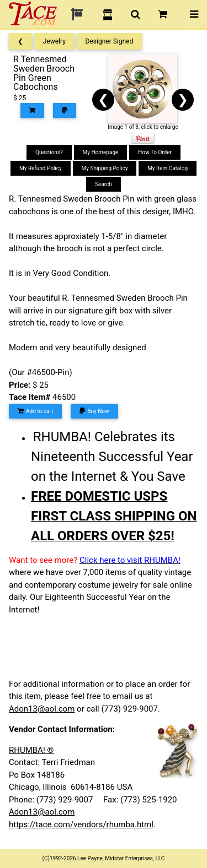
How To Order (155, 152)
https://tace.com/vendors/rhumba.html (81, 824)
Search (104, 184)
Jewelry (54, 41)
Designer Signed (110, 41)
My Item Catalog (168, 168)
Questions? (49, 152)
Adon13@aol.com (42, 709)
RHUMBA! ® (31, 750)
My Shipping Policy (105, 168)
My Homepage (101, 152)
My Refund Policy (41, 168)
